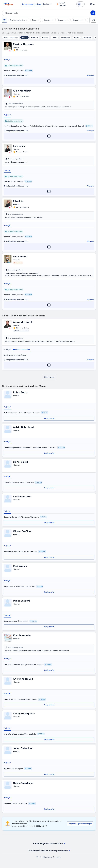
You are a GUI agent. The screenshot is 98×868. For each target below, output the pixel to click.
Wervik (77, 37)
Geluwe (45, 37)
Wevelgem (65, 37)
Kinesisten (47, 857)
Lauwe (55, 37)
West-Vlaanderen (11, 37)
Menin (24, 37)
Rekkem (34, 37)
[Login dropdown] (81, 4)
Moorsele (87, 37)
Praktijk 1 (7, 60)
